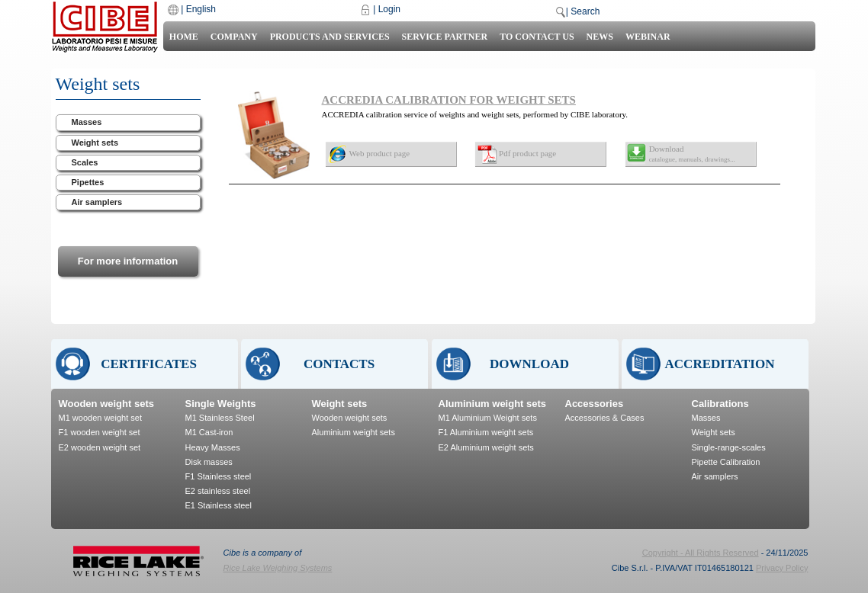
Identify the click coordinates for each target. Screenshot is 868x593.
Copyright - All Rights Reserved (701, 553)
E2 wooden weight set (100, 447)
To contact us (537, 37)
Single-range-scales (729, 447)
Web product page (380, 153)
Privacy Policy (782, 568)
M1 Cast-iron (209, 432)
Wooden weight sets (106, 404)
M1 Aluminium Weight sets (488, 418)
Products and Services (330, 37)
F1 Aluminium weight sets (486, 432)
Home (184, 37)
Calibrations (720, 404)
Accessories (595, 404)
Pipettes (88, 182)
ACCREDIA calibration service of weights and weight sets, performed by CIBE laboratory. (475, 114)
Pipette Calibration (726, 462)
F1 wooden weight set (100, 432)
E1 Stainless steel (219, 505)
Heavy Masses (213, 447)
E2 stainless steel (218, 491)
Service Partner (445, 37)
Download (692, 154)
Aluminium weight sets (354, 432)
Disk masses (209, 462)
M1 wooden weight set (100, 418)
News (600, 37)
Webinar (648, 37)
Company (234, 37)
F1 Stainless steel (219, 476)
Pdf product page (527, 153)
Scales (85, 162)
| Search (583, 11)
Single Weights (221, 404)
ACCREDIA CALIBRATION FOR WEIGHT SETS (449, 100)
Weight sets (95, 143)
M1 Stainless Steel (220, 418)
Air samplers (97, 202)
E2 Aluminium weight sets (486, 447)
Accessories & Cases (605, 418)
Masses (87, 122)
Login (389, 9)
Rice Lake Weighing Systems (278, 568)
